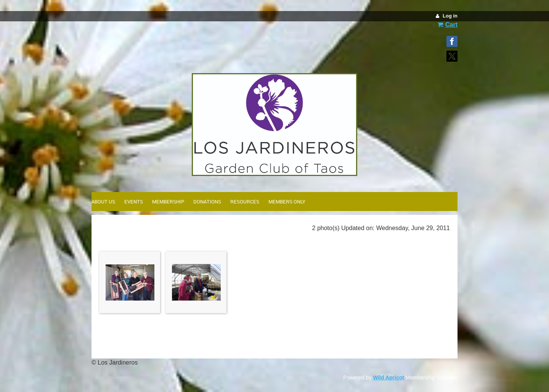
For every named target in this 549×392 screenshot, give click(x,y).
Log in (450, 16)
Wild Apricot (388, 378)
